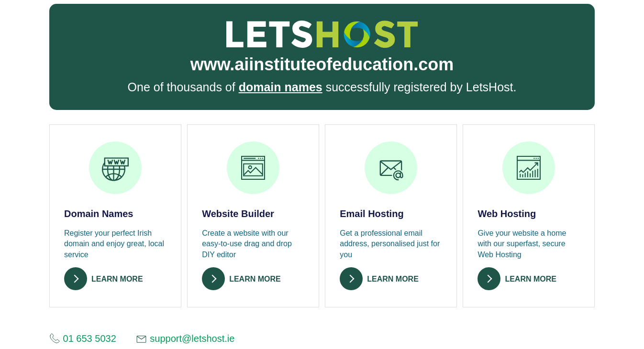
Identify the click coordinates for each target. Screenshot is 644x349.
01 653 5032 (83, 338)
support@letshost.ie (185, 339)
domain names (281, 87)
